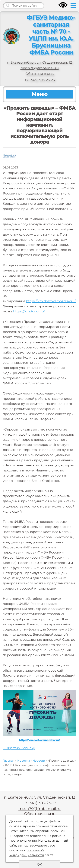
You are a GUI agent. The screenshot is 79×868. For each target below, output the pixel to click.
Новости (24, 761)
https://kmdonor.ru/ (29, 311)
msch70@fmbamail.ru (40, 68)
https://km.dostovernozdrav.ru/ (51, 301)
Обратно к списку (19, 748)
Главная (9, 761)
